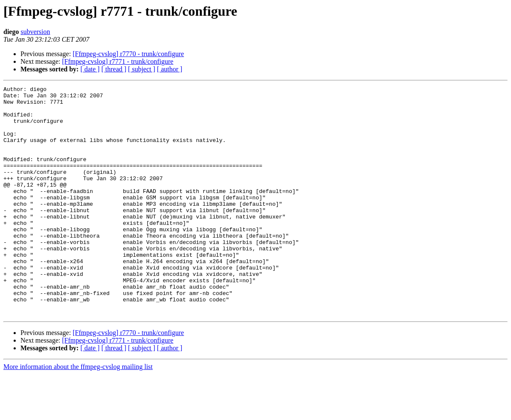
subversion (35, 32)
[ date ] (90, 69)
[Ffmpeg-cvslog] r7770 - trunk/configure (128, 54)
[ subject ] (142, 69)
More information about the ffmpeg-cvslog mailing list (78, 413)
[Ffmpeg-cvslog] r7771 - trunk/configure (118, 61)
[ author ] (170, 69)
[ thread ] (114, 69)
